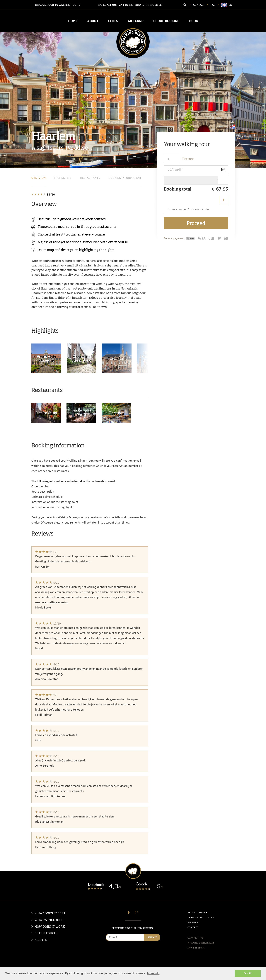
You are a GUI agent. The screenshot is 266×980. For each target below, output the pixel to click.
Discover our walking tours (58, 5)
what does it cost (50, 913)
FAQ (213, 5)
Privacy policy (197, 912)
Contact (199, 5)
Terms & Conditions (201, 917)
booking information (125, 178)
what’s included (49, 920)
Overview (39, 178)
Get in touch (46, 933)
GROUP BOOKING (166, 21)
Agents (41, 940)
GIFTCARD (136, 21)
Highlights (63, 178)
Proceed (196, 223)
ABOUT (93, 21)
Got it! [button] (248, 973)
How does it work (50, 927)
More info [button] (153, 973)
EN (228, 5)
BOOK (194, 21)
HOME (73, 21)
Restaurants (90, 178)
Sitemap (193, 922)
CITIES (113, 21)
